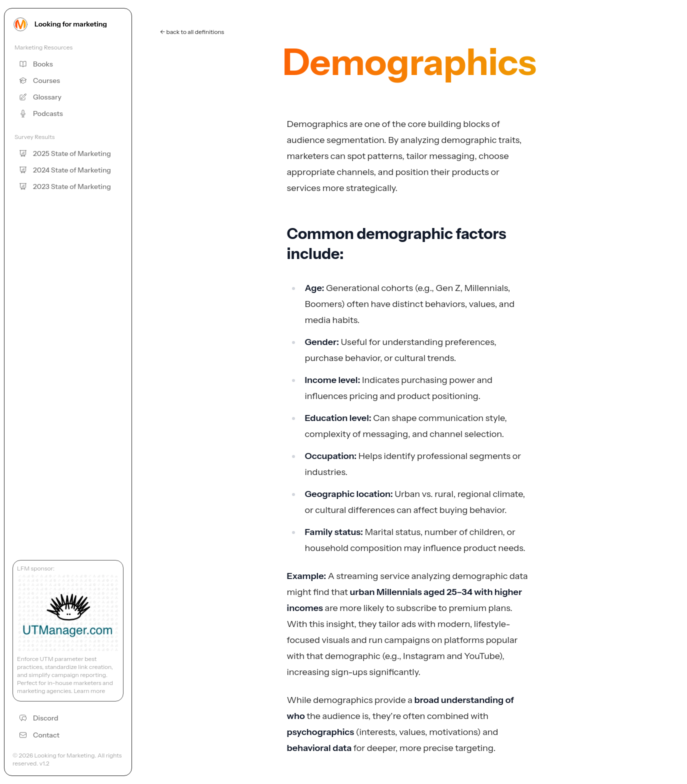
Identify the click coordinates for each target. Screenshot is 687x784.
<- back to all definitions (192, 32)
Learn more (89, 691)
